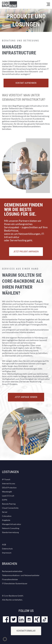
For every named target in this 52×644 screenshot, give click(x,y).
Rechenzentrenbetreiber (12, 571)
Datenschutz (7, 549)
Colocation (7, 516)
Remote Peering (9, 504)
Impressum (7, 553)
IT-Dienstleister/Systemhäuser (15, 583)
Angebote (6, 520)
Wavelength (7, 492)
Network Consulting (11, 528)
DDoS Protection (9, 488)
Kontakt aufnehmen (26, 83)
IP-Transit (6, 479)
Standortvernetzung (10, 532)
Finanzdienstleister (10, 579)
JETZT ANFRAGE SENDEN (26, 397)
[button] (5, 639)
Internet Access (9, 483)
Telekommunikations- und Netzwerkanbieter (21, 575)
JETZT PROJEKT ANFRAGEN (26, 252)
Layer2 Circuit (8, 496)
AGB (4, 545)
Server (5, 512)
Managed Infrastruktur (12, 524)
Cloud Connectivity (10, 508)
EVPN (5, 500)
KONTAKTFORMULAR (26, 631)
